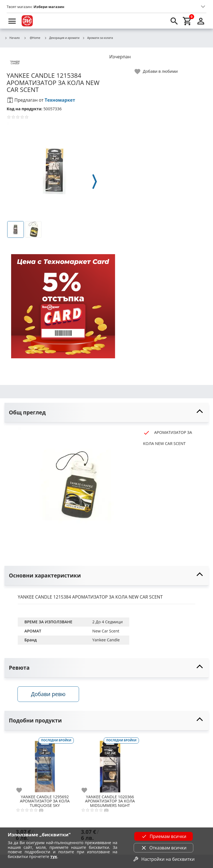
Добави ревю (49, 694)
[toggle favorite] (156, 72)
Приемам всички (163, 836)
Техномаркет (60, 100)
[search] (174, 21)
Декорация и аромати (62, 38)
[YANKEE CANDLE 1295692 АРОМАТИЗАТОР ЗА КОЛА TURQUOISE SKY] (45, 765)
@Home (32, 38)
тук (54, 856)
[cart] (187, 21)
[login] (201, 21)
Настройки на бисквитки (163, 859)
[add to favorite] (22, 791)
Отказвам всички (164, 848)
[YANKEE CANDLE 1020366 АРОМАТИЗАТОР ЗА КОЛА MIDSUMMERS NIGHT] (110, 765)
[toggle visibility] (106, 413)
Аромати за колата (97, 38)
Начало (12, 38)
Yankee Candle (106, 640)
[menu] (12, 21)
